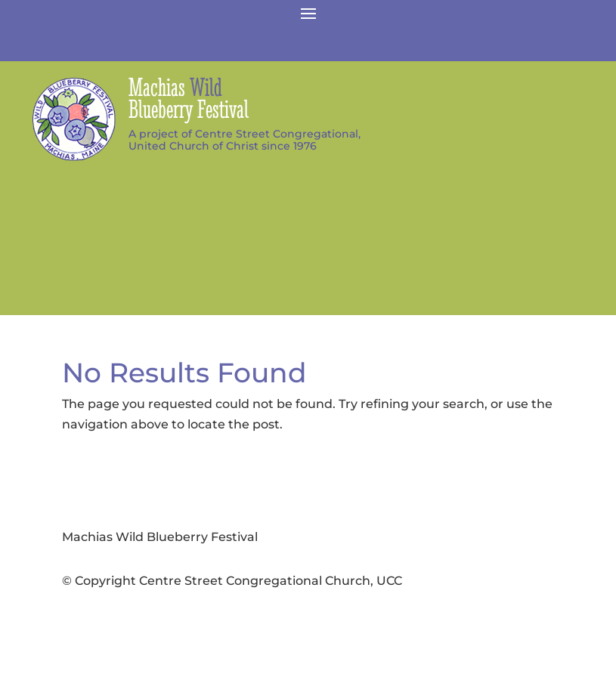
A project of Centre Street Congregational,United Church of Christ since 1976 (245, 140)
